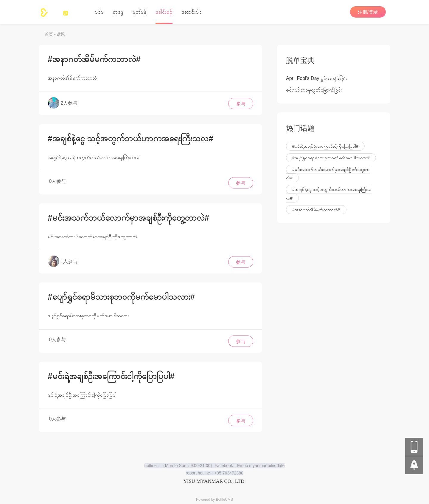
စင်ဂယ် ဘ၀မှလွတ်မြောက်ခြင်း (314, 88)
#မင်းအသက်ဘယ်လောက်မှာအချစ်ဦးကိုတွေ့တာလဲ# (128, 216)
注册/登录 (368, 12)
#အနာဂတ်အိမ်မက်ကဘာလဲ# (94, 58)
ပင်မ (99, 12)
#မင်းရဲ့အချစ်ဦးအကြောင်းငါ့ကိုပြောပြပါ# (111, 375)
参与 (241, 102)
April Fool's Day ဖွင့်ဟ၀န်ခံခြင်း (316, 77)
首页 (49, 34)
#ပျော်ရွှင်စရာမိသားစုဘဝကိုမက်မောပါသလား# (121, 295)
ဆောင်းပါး (191, 12)
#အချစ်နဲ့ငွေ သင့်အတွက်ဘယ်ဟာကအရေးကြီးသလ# (130, 137)
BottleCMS (224, 500)
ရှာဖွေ (118, 12)
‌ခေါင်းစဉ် (164, 12)
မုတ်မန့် (140, 12)
